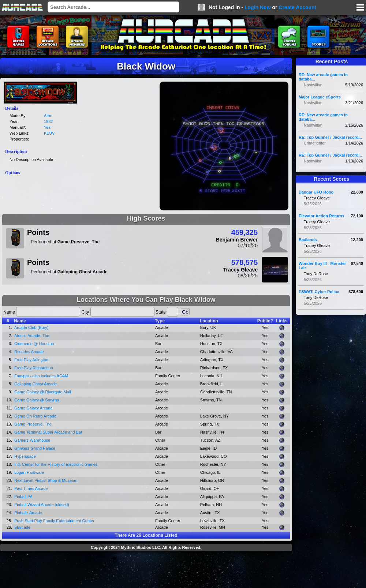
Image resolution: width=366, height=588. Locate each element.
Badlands (308, 240)
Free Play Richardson (34, 368)
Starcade (22, 527)
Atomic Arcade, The (32, 336)
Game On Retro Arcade (35, 416)
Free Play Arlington (31, 360)
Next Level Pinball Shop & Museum (46, 480)
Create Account (297, 7)
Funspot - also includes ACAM (41, 376)
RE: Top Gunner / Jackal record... (330, 137)
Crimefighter (315, 143)
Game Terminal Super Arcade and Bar (48, 432)
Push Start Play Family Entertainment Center (54, 521)
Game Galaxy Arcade (33, 408)
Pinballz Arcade (28, 513)
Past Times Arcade (31, 488)
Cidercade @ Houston (34, 344)
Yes (47, 127)
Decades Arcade (29, 352)
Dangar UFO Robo (316, 192)
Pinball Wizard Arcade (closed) (42, 505)
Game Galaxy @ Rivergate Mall (43, 392)
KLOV (49, 133)
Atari (48, 116)
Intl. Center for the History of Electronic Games (56, 464)
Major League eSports (320, 97)
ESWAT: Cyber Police (319, 292)
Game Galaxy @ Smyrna (37, 400)
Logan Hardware (29, 472)
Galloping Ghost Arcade (36, 384)
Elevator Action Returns (322, 216)
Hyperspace (25, 456)
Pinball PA (23, 497)
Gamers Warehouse (32, 440)
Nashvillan (313, 85)
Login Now (258, 7)
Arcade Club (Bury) (31, 327)
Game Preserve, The (33, 424)
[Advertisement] (146, 570)
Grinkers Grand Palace (35, 448)
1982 (48, 121)
